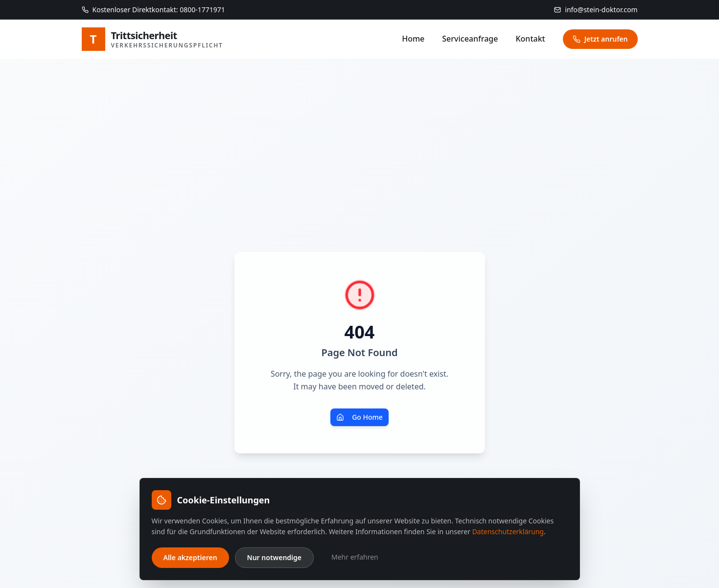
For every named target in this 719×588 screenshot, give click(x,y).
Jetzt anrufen (600, 39)
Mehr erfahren (355, 557)
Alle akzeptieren (190, 557)
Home (413, 39)
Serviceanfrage (470, 39)
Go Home (359, 417)
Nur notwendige (274, 557)
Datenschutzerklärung (508, 531)
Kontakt (530, 39)
